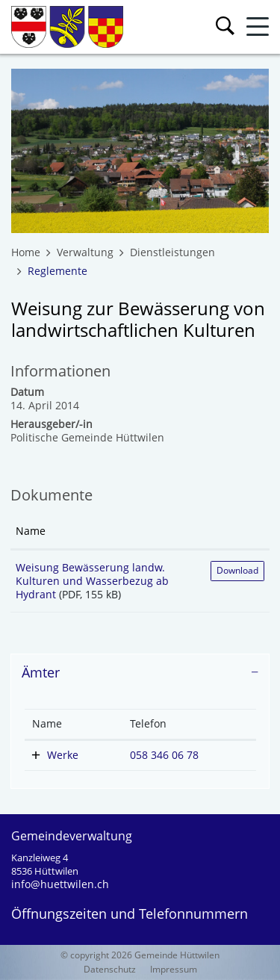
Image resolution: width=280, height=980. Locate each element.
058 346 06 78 (164, 755)
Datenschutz (110, 969)
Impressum (174, 969)
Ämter (41, 672)
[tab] (140, 673)
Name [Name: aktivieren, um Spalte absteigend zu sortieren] (47, 723)
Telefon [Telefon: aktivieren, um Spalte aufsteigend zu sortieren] (148, 723)
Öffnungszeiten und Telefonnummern (130, 914)
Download (237, 570)
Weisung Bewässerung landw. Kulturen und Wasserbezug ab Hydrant (92, 581)
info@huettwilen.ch (60, 884)
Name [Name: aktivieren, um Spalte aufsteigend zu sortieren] (31, 531)
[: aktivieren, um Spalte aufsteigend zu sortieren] (237, 532)
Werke (63, 755)
